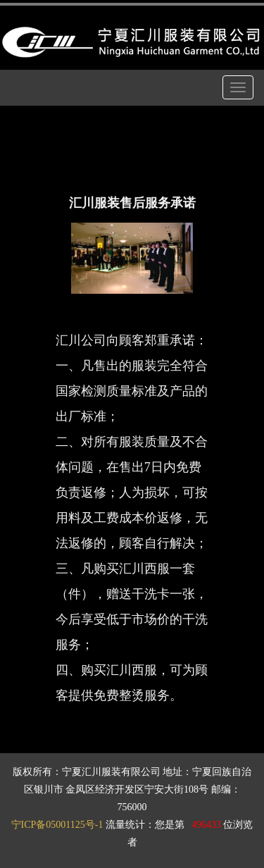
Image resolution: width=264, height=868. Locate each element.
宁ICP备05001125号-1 (57, 825)
